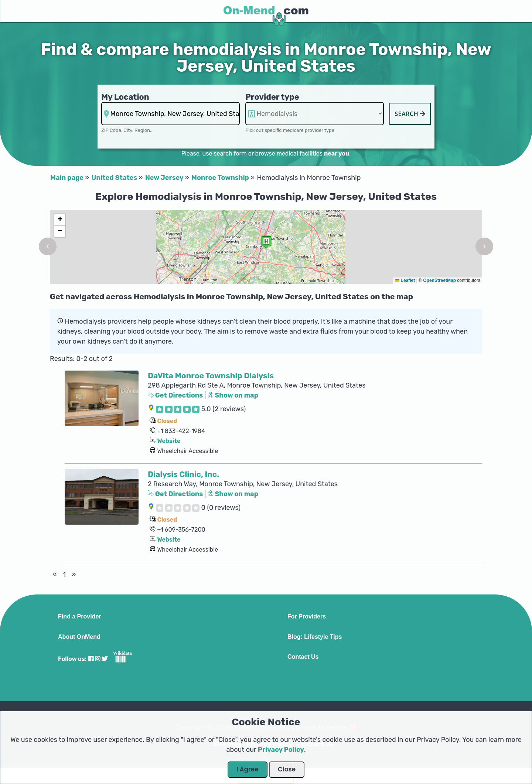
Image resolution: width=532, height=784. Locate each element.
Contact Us (303, 657)
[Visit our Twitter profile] (105, 659)
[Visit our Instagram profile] (98, 659)
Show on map (233, 395)
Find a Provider (79, 617)
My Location (125, 97)
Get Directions (176, 395)
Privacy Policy (281, 750)
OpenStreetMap (439, 280)
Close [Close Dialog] (287, 769)
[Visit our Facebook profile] (91, 659)
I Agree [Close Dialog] (248, 769)
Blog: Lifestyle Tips (315, 637)
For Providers (307, 617)
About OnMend (79, 637)
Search (410, 114)
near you (337, 154)
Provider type (272, 97)
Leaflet (405, 280)
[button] (48, 246)
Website (169, 441)
